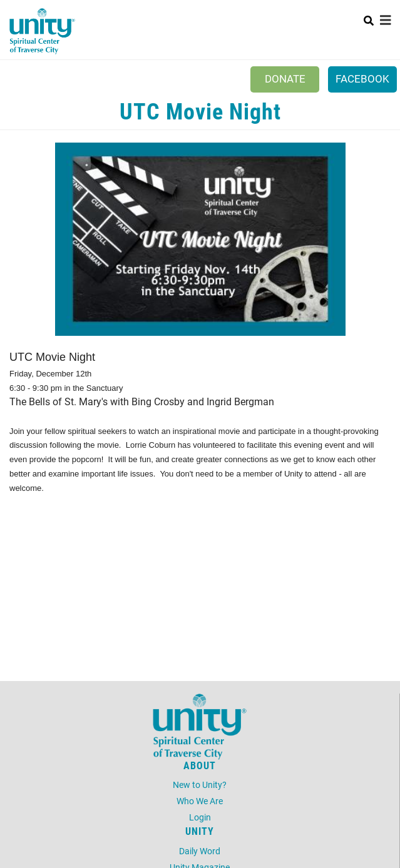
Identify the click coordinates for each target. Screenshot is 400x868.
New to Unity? (200, 785)
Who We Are (200, 801)
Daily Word (200, 851)
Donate (285, 78)
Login (200, 817)
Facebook (362, 78)
